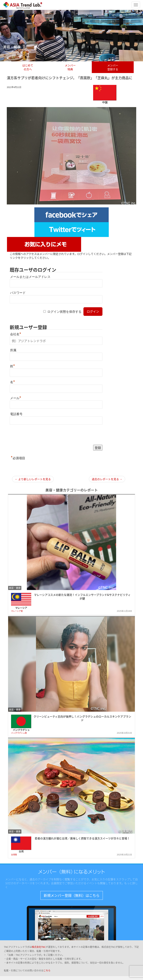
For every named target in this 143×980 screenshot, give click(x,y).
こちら (47, 970)
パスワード (18, 293)
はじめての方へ (28, 67)
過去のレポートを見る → (107, 479)
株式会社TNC (39, 947)
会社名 (16, 334)
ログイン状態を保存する (64, 312)
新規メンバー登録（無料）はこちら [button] (72, 895)
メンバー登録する (113, 67)
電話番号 (16, 414)
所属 (13, 350)
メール (16, 398)
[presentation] (39, 435)
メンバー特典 (70, 67)
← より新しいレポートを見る (33, 479)
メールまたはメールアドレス (30, 277)
